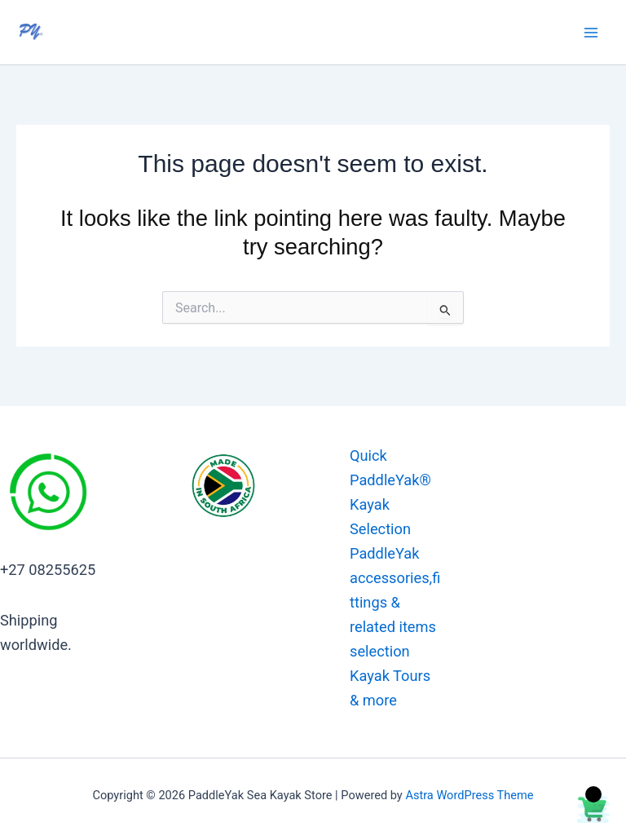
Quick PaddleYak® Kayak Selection (390, 492)
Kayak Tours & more (390, 688)
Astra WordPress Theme (469, 795)
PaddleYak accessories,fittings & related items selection (395, 602)
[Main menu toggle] (591, 33)
